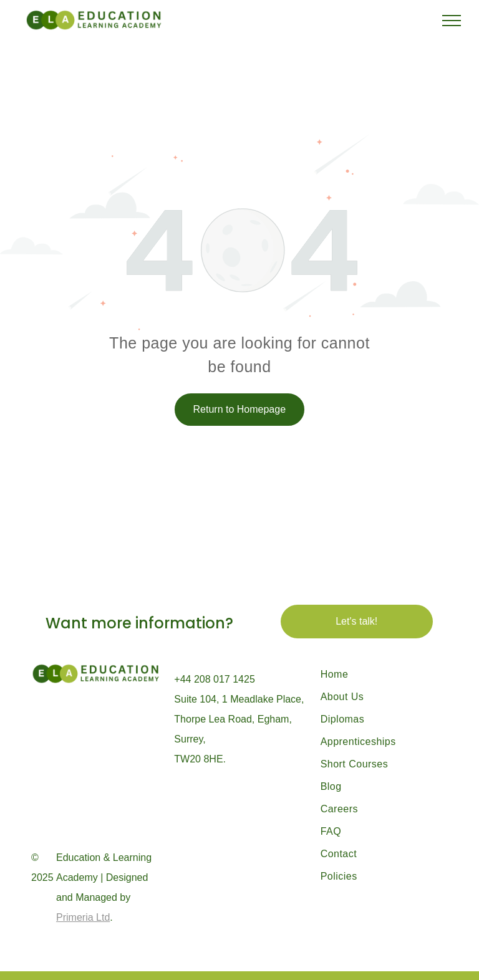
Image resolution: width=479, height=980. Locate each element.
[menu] (452, 21)
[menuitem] (380, 675)
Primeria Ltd (83, 917)
